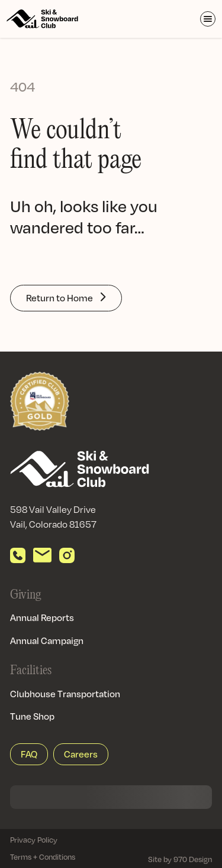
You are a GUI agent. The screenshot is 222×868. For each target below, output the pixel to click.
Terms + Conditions (43, 857)
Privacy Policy (34, 840)
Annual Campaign (47, 641)
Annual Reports (42, 617)
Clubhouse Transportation (65, 694)
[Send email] (42, 555)
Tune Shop (32, 716)
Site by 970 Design (180, 859)
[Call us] (18, 555)
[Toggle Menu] (208, 19)
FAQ (29, 754)
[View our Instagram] (67, 555)
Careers (81, 754)
